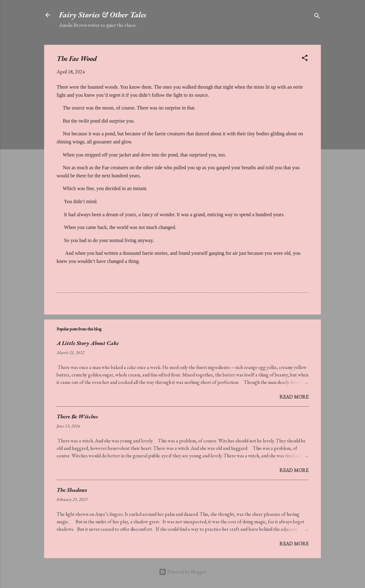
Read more (294, 397)
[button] (305, 59)
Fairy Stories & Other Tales (103, 15)
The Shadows (72, 490)
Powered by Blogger (183, 572)
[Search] (317, 17)
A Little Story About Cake (88, 343)
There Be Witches (77, 416)
